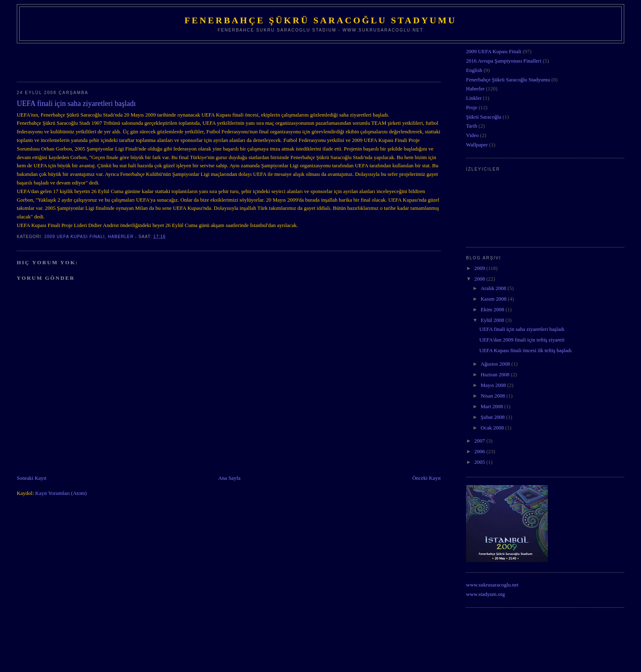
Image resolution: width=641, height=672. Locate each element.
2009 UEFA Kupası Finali (74, 237)
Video (472, 135)
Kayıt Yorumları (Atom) (61, 493)
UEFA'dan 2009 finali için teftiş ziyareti (522, 340)
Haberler (121, 237)
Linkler (474, 98)
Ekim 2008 (493, 309)
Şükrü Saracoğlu (484, 117)
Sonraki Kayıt (32, 478)
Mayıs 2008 (494, 385)
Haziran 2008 (496, 374)
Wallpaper (477, 145)
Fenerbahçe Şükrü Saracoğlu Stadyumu (320, 20)
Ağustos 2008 (496, 364)
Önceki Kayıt (426, 478)
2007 (480, 441)
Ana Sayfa (230, 478)
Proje (472, 107)
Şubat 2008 (493, 417)
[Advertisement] (112, 60)
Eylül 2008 (493, 320)
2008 (480, 279)
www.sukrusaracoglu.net (492, 585)
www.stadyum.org (485, 594)
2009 (480, 268)
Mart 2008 (493, 406)
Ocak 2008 (493, 428)
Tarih (472, 126)
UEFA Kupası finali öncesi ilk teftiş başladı (526, 350)
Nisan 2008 (494, 396)
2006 (480, 451)
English (474, 70)
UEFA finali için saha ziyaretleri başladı (522, 329)
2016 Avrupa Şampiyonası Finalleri (504, 61)
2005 (480, 462)
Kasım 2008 (494, 299)
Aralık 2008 (494, 288)
